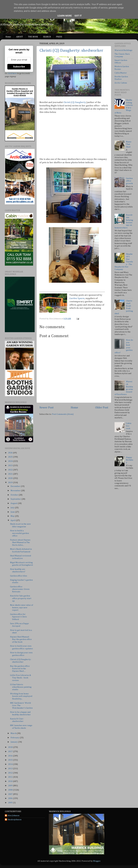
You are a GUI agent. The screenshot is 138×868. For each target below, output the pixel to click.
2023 (11, 465)
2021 (11, 474)
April (13, 520)
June (13, 512)
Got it (78, 16)
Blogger (97, 861)
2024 (11, 461)
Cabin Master (121, 73)
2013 (11, 769)
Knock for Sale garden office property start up (21, 598)
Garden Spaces (77, 298)
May (13, 516)
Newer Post (47, 408)
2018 (11, 747)
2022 (11, 470)
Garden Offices (14, 91)
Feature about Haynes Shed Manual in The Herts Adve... (20, 542)
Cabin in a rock (129, 426)
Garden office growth (129, 181)
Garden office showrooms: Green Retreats (20, 589)
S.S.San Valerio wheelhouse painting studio (21, 687)
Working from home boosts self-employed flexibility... (21, 696)
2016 (11, 756)
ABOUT (20, 37)
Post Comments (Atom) (63, 414)
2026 (11, 453)
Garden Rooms (19, 89)
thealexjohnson (14, 820)
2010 (11, 781)
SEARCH (47, 37)
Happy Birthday (130, 460)
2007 (11, 794)
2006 (11, 798)
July (13, 508)
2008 (11, 790)
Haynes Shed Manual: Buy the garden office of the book (21, 639)
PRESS (59, 37)
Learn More (65, 16)
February (15, 738)
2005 (11, 803)
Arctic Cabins (121, 83)
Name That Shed (129, 144)
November (16, 491)
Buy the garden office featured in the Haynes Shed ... (20, 669)
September (16, 499)
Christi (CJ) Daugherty (75, 102)
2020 (11, 478)
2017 (11, 751)
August (14, 503)
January (14, 742)
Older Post (102, 408)
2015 (11, 760)
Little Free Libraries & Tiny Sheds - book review (21, 678)
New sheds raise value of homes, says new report (22, 608)
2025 (11, 457)
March (14, 733)
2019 (11, 483)
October (15, 495)
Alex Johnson (13, 816)
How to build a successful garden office (19, 533)
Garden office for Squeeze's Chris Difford (18, 617)
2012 (11, 773)
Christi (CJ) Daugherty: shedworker (71, 51)
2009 (11, 786)
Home (8, 37)
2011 (11, 777)
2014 (11, 764)
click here (12, 73)
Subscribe (19, 67)
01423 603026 (20, 96)
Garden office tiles (19, 576)
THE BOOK (33, 37)
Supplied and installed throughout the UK (20, 92)
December (16, 486)
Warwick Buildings (123, 50)
